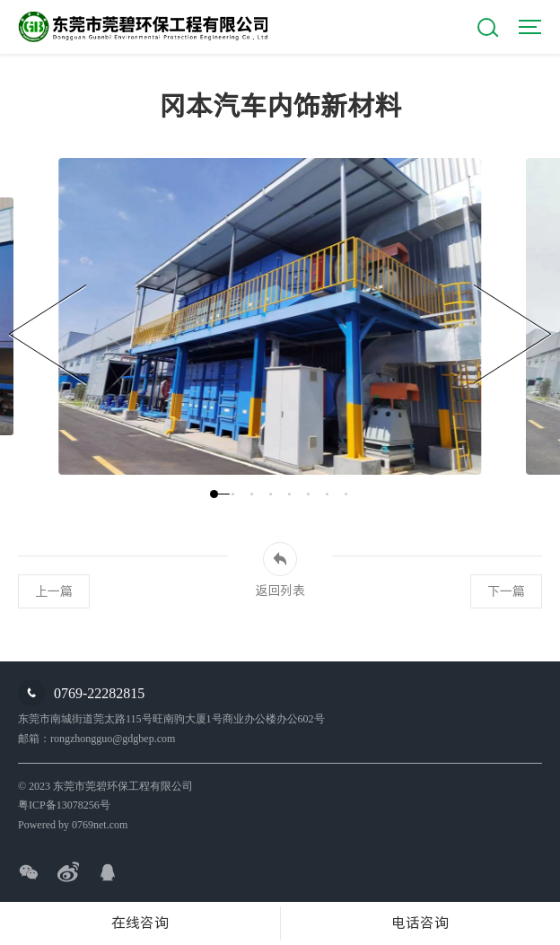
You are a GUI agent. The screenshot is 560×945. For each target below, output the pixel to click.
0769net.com (100, 825)
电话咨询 (420, 923)
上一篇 (54, 591)
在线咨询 (140, 923)
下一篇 (506, 591)
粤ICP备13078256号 (64, 805)
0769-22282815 (99, 693)
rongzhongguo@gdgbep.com (113, 739)
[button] (214, 494)
